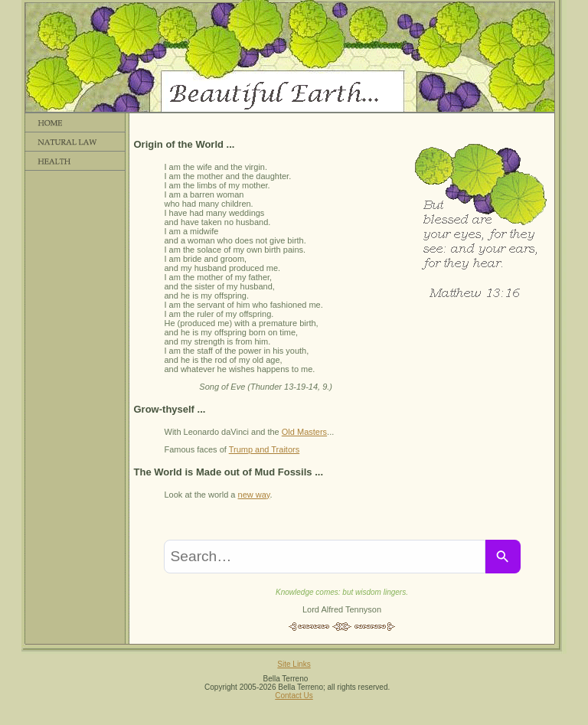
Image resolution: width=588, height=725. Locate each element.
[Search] (503, 557)
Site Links (294, 664)
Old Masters (304, 432)
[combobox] (325, 557)
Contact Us (294, 696)
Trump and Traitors (265, 449)
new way (254, 495)
